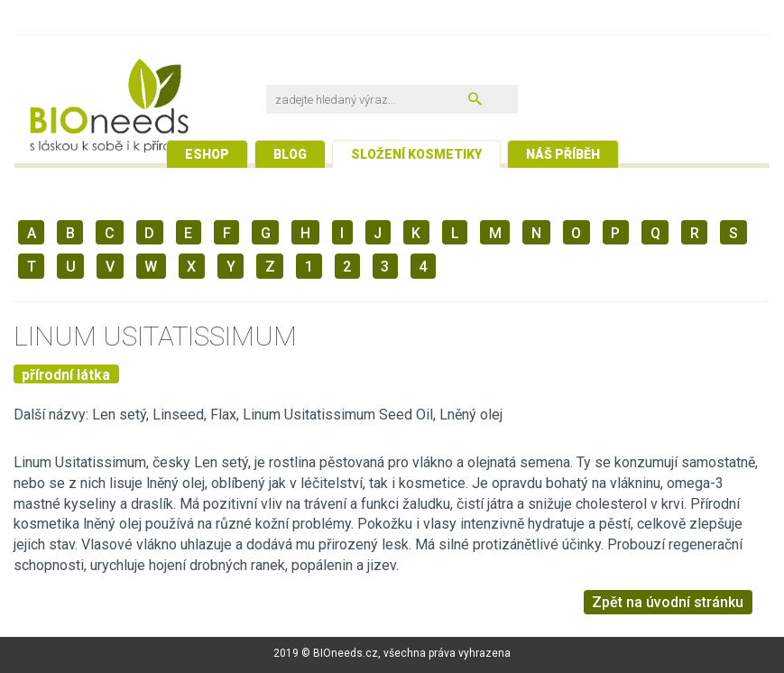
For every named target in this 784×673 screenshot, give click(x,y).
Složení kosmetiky (416, 154)
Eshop (207, 154)
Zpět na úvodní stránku (668, 602)
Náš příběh (563, 154)
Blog (290, 154)
